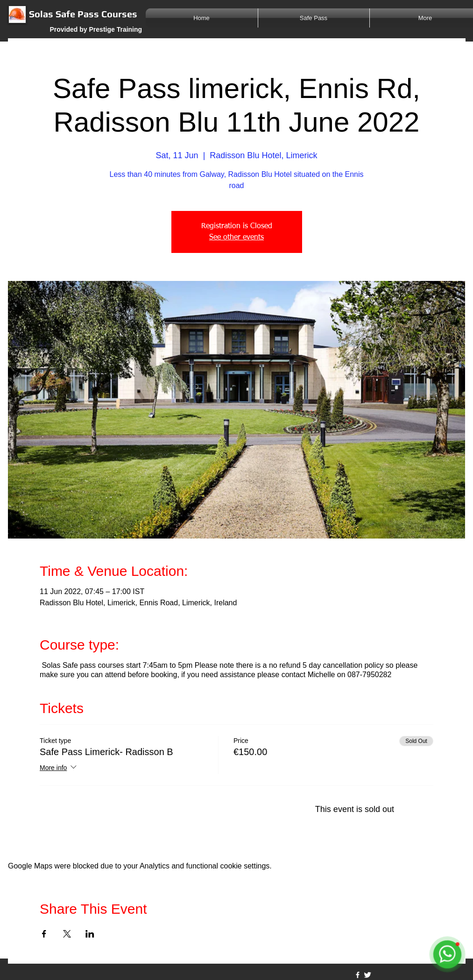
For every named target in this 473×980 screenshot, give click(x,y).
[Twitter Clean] (367, 975)
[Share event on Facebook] (44, 934)
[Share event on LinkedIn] (90, 934)
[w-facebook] (358, 975)
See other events (236, 238)
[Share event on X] (67, 934)
